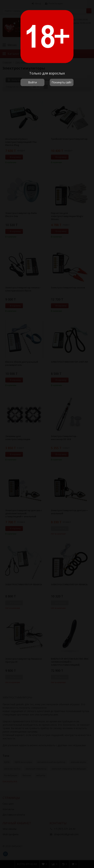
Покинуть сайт (62, 82)
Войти (32, 82)
